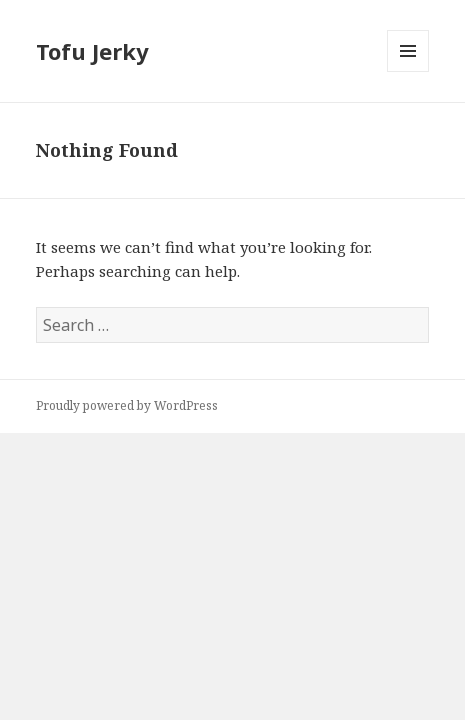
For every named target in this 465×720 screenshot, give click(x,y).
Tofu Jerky (92, 51)
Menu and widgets (408, 71)
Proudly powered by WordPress (127, 405)
